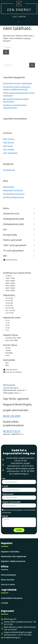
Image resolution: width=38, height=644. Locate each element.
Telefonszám (8, 494)
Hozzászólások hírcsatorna (14, 194)
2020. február (9, 142)
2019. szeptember (10, 153)
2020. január (8, 146)
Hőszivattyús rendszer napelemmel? (18, 83)
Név (4, 478)
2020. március (9, 139)
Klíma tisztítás (8, 580)
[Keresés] (6, 52)
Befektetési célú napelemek (14, 556)
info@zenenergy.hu (11, 388)
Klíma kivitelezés (9, 575)
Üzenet (5, 516)
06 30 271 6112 (12, 431)
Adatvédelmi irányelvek (12, 598)
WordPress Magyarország (13, 197)
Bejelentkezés (9, 187)
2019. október (9, 149)
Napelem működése (10, 552)
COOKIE (4, 603)
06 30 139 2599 (12, 416)
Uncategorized (9, 170)
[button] (19, 22)
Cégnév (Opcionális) (11, 502)
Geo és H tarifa (8, 585)
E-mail (5, 486)
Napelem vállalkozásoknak (13, 561)
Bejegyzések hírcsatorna (13, 190)
